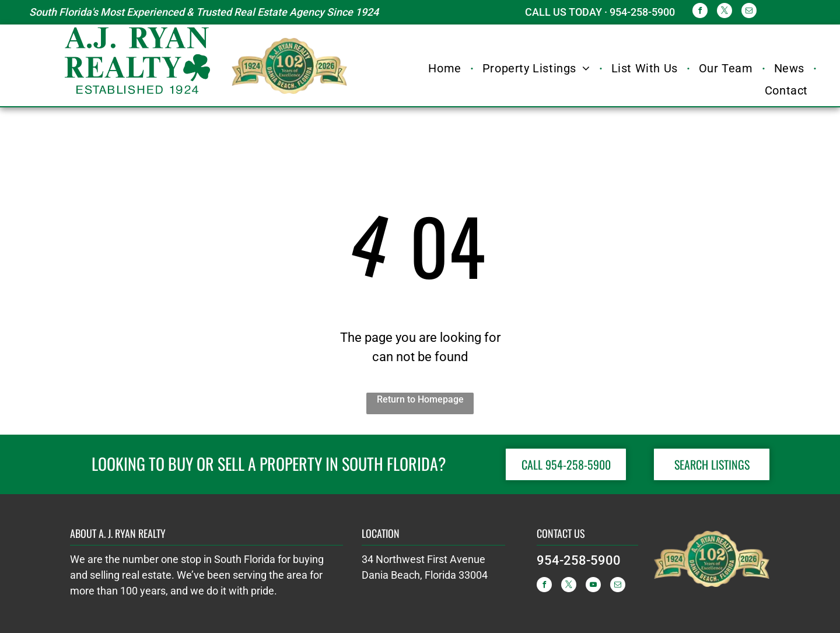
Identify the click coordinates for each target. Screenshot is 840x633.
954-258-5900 (579, 560)
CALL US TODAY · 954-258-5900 (600, 12)
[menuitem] (446, 68)
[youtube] (593, 586)
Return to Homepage (420, 399)
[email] (749, 12)
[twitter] (724, 12)
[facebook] (700, 12)
